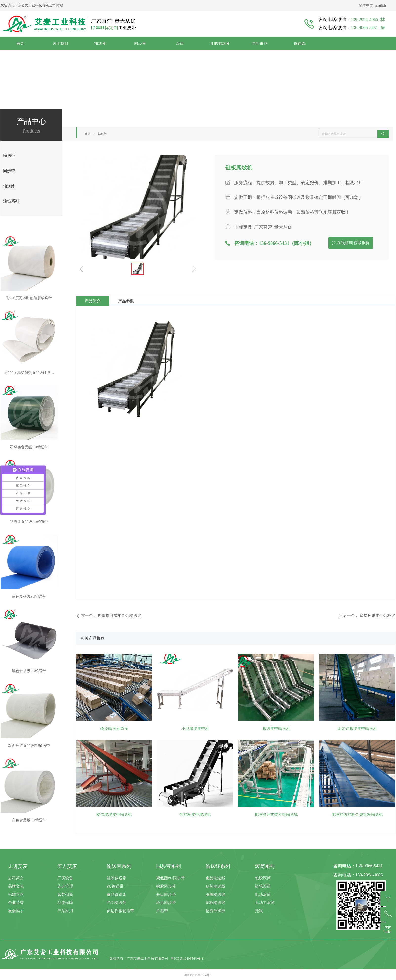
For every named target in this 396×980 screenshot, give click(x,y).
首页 (87, 134)
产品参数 (126, 301)
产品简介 (93, 301)
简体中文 (366, 6)
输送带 (102, 134)
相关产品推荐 (93, 638)
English (381, 6)
